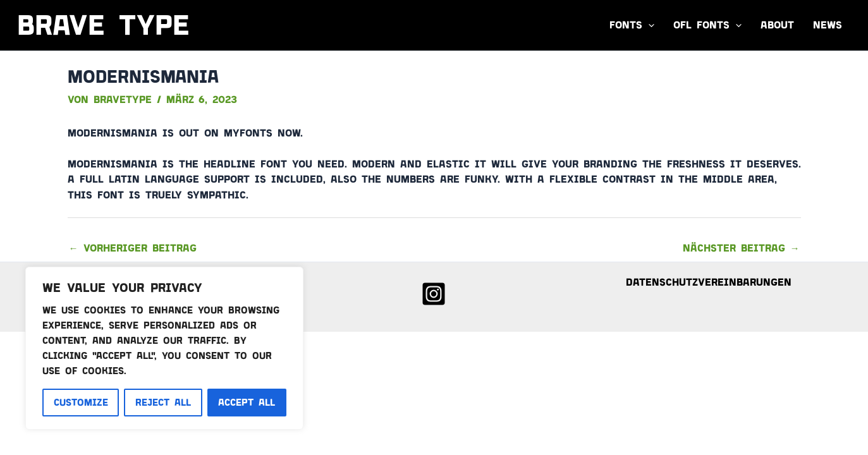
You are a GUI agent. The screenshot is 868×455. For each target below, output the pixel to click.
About (777, 25)
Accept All (247, 403)
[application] (648, 25)
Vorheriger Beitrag (133, 248)
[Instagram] (434, 294)
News (828, 25)
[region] (164, 348)
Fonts (632, 25)
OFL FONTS (707, 25)
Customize (81, 403)
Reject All (163, 403)
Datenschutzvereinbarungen (709, 282)
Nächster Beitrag (741, 248)
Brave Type (103, 25)
